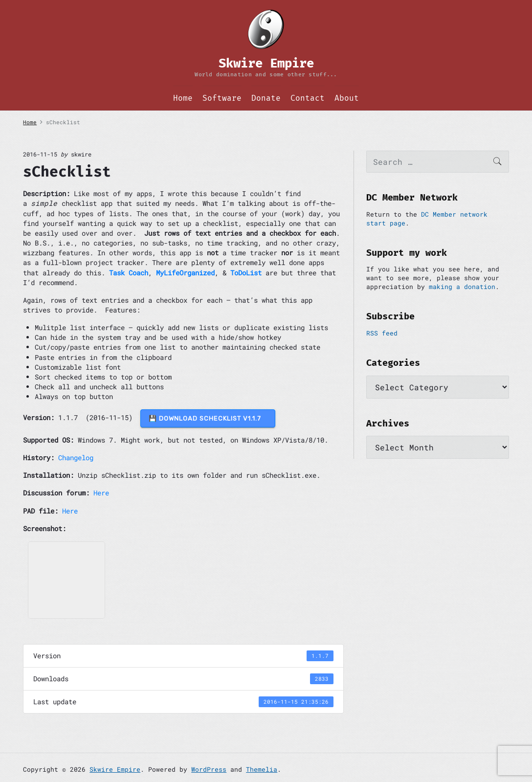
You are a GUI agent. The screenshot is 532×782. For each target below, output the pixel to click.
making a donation (462, 287)
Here (101, 493)
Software (222, 98)
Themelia (262, 769)
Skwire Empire (115, 769)
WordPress (209, 769)
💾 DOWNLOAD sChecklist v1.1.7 (208, 418)
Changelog (76, 458)
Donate (266, 98)
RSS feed (382, 333)
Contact (308, 98)
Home (183, 98)
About (347, 98)
